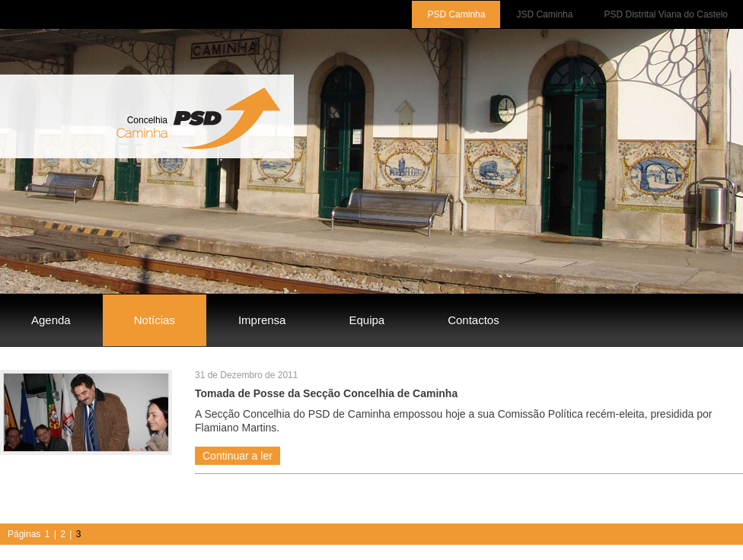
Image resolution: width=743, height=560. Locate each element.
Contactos (474, 320)
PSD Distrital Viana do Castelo (666, 14)
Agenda (51, 320)
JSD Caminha (544, 14)
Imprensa (262, 320)
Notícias (155, 320)
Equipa (367, 320)
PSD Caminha (456, 14)
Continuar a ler (238, 456)
